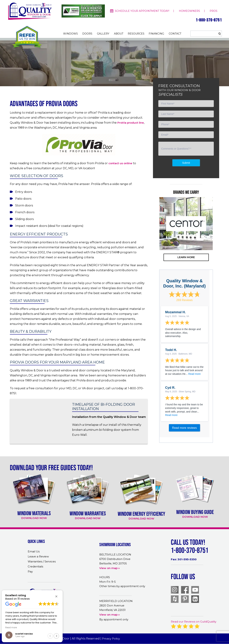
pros (214, 11)
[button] (56, 596)
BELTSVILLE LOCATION (115, 554)
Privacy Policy (111, 639)
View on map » (109, 568)
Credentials (35, 566)
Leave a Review (38, 556)
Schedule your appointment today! (142, 11)
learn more (186, 257)
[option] (186, 224)
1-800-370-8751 (209, 20)
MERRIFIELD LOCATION (116, 601)
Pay (30, 571)
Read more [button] (11, 628)
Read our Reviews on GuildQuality (194, 622)
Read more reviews (184, 428)
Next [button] (218, 238)
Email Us (34, 551)
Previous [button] (154, 238)
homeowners (189, 11)
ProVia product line (131, 123)
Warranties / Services (42, 561)
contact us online (120, 163)
